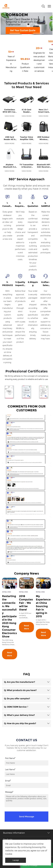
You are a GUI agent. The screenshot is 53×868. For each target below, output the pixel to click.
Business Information (14, 833)
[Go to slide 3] (38, 33)
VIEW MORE (10, 116)
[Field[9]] (26, 785)
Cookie (17, 844)
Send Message (27, 817)
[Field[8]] (26, 774)
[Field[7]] (26, 763)
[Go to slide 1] (15, 33)
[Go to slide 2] (27, 33)
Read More (10, 654)
